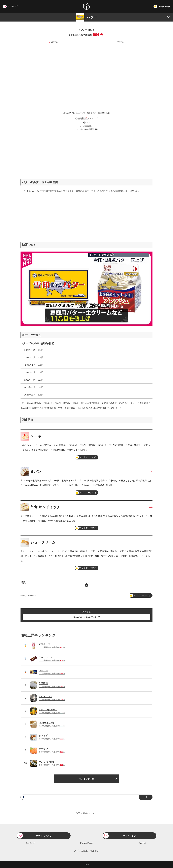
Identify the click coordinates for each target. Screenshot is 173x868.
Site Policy (31, 843)
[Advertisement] (87, 153)
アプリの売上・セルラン (87, 851)
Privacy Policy (86, 843)
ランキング (13, 6)
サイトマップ (129, 836)
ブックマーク (164, 6)
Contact (142, 843)
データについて (44, 836)
